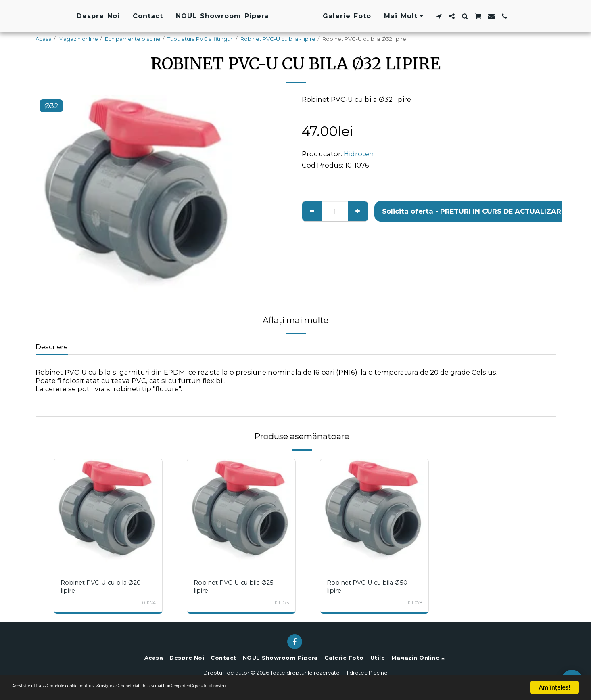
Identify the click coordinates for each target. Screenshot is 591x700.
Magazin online (78, 39)
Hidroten (359, 154)
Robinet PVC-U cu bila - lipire (278, 39)
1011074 (147, 603)
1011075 (280, 603)
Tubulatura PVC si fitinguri (200, 39)
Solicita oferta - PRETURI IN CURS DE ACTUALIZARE (474, 211)
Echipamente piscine (133, 39)
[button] (489, 16)
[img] (108, 513)
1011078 (413, 603)
